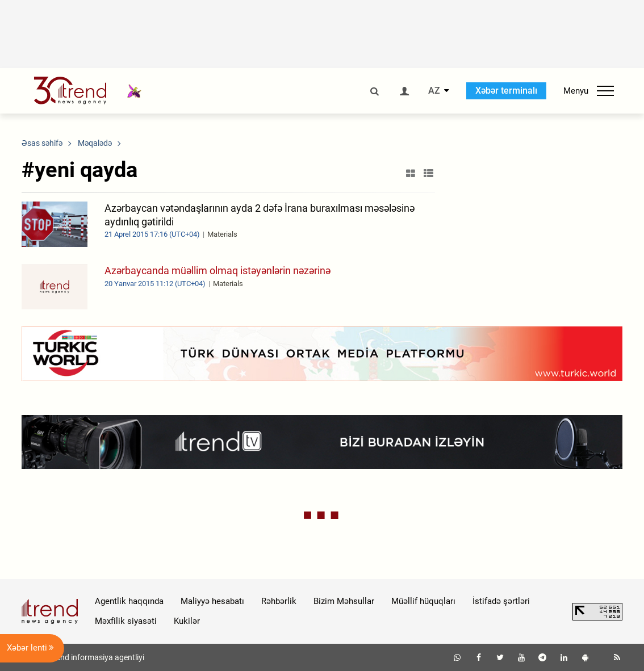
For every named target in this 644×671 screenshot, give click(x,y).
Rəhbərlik (279, 601)
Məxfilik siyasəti (126, 621)
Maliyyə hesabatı (212, 601)
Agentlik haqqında (129, 601)
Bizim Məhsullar (344, 601)
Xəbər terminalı (506, 91)
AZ (434, 91)
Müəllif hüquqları (423, 601)
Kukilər (187, 621)
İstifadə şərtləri (501, 601)
